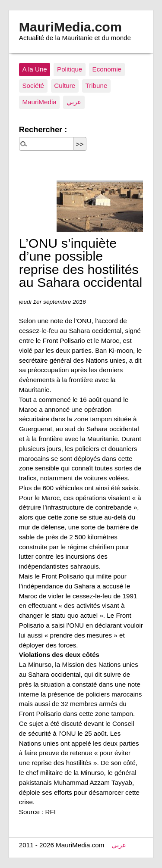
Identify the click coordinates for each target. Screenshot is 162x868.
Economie (107, 69)
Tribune (96, 86)
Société (33, 86)
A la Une (34, 69)
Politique (70, 69)
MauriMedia (39, 102)
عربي (74, 102)
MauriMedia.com (70, 27)
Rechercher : (43, 129)
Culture (65, 86)
